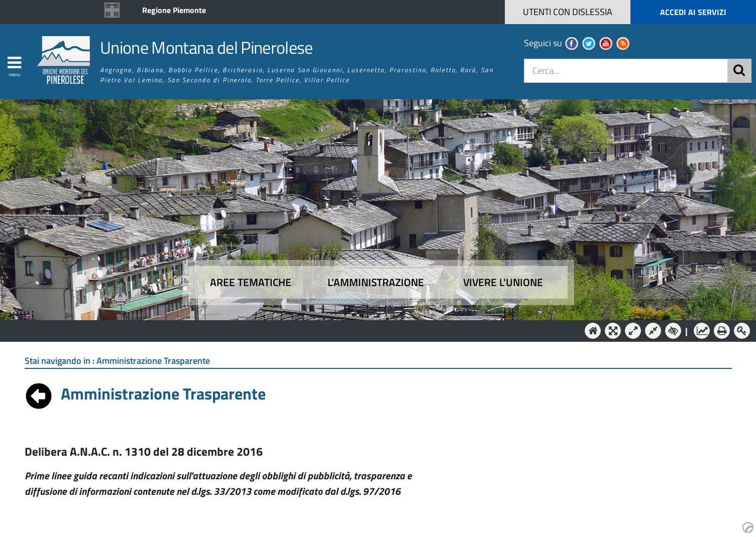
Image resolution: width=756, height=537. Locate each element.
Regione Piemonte (174, 10)
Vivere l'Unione (503, 282)
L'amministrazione (376, 282)
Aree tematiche (251, 282)
